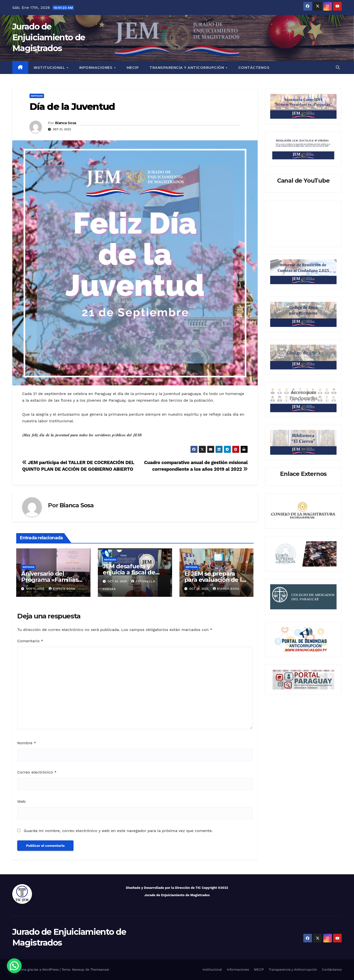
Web (21, 801)
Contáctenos (254, 68)
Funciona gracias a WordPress (36, 970)
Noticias (37, 96)
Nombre (27, 743)
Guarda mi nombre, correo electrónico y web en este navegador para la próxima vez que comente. (118, 831)
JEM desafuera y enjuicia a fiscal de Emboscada (129, 572)
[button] (338, 67)
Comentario (30, 641)
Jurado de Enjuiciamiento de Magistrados (49, 37)
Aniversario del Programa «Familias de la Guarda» (50, 580)
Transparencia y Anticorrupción (187, 68)
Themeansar (100, 970)
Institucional (50, 68)
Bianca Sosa (66, 123)
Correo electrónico (37, 772)
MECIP (133, 68)
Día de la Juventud (72, 107)
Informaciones (96, 68)
